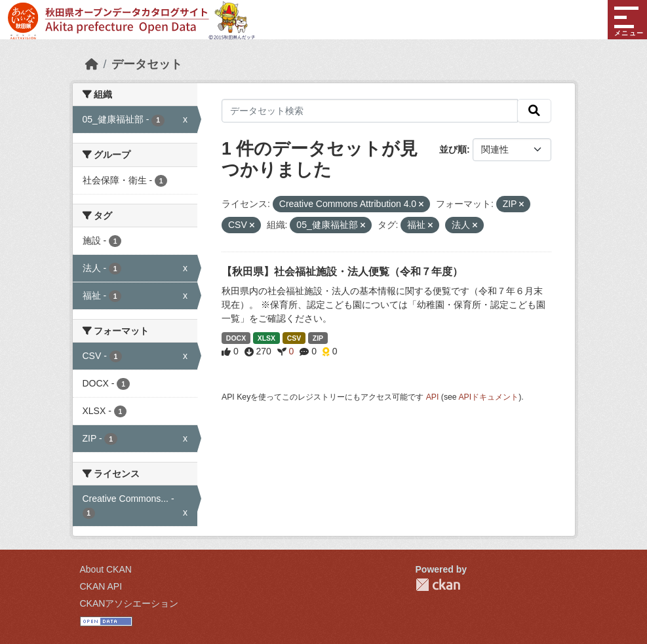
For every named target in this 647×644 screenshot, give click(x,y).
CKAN (438, 585)
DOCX (236, 338)
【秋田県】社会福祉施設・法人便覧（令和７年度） (342, 272)
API (433, 397)
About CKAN (106, 569)
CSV (294, 338)
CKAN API (101, 586)
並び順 (453, 149)
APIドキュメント (488, 397)
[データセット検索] (370, 111)
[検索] (534, 111)
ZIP (318, 338)
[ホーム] (92, 64)
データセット (147, 64)
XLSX (266, 338)
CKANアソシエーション (129, 603)
